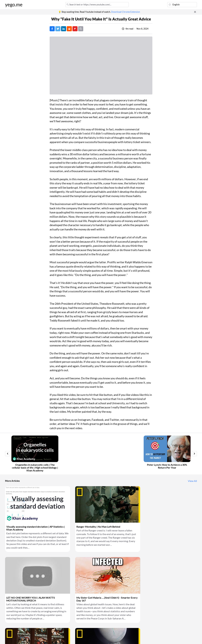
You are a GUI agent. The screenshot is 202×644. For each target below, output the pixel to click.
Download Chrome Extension (126, 12)
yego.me (14, 5)
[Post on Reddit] (69, 29)
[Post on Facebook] (52, 29)
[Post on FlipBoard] (75, 29)
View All (192, 481)
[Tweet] (58, 29)
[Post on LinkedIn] (64, 29)
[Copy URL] (81, 29)
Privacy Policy (58, 638)
